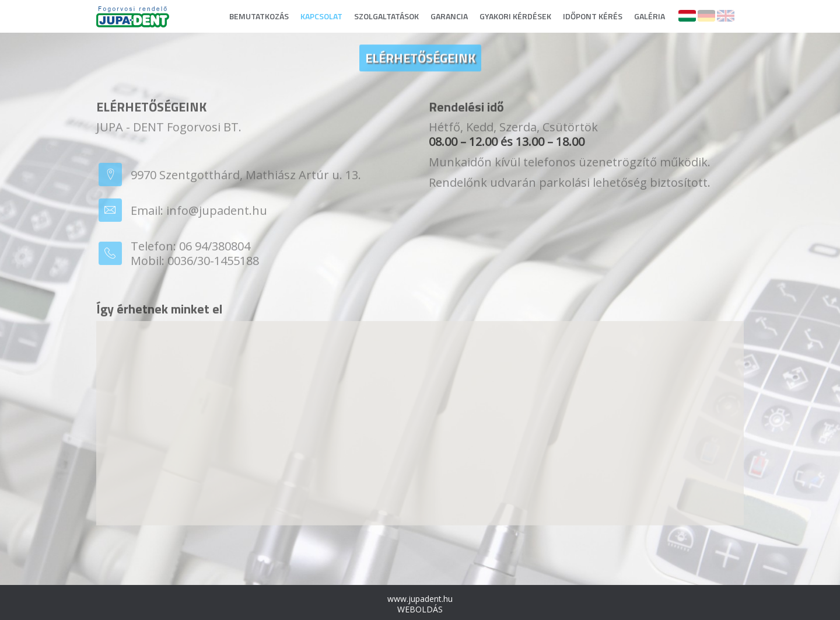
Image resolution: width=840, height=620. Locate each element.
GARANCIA (449, 16)
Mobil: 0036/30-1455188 (195, 263)
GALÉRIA (650, 16)
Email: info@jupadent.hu (199, 213)
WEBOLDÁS (420, 609)
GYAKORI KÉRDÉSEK (515, 16)
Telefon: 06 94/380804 (190, 248)
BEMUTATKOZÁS (259, 16)
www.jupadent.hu (420, 599)
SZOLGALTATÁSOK (386, 16)
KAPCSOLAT (321, 16)
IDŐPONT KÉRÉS (593, 16)
